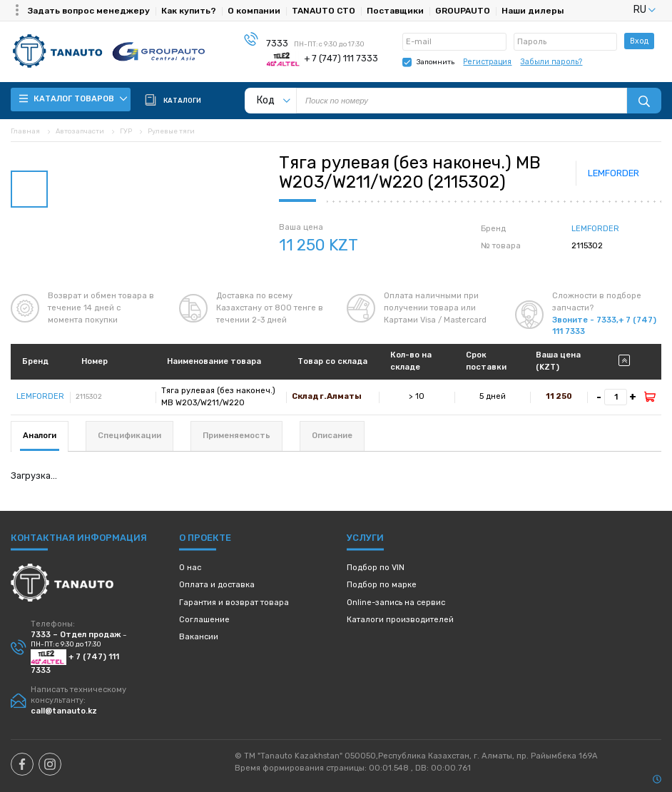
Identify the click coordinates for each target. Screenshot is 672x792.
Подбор (376, 568)
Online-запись (396, 603)
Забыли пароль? (551, 62)
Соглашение (204, 620)
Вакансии (199, 637)
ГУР (126, 131)
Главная (25, 131)
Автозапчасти (80, 131)
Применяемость (236, 436)
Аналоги (40, 436)
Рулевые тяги (171, 131)
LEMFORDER (614, 173)
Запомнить (436, 62)
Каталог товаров (73, 99)
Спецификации (129, 436)
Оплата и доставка (217, 585)
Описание (332, 436)
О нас (190, 568)
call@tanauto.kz (64, 711)
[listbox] (627, 10)
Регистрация (487, 62)
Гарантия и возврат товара (234, 603)
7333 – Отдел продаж (76, 635)
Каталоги (400, 620)
